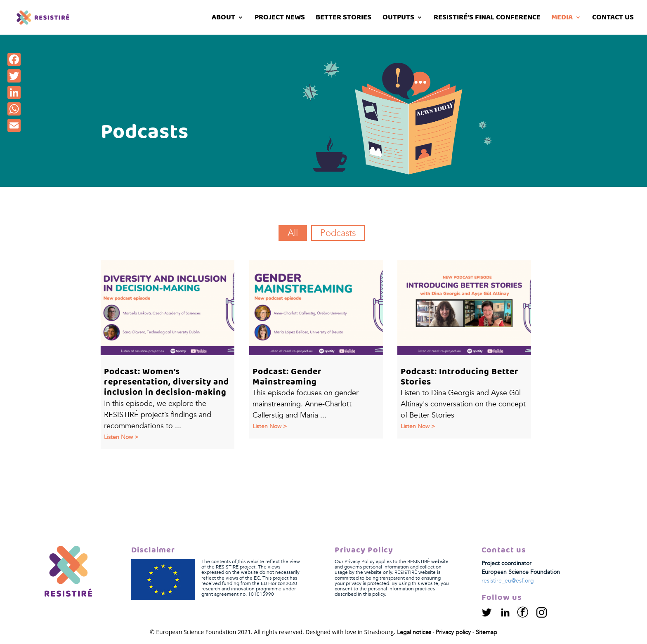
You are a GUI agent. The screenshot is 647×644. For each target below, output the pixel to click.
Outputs (398, 19)
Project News (280, 19)
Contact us (613, 19)
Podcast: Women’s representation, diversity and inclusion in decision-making (166, 382)
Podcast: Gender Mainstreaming (287, 377)
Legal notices (414, 632)
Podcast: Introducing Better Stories (459, 377)
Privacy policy (453, 632)
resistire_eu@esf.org (508, 581)
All (293, 233)
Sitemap (486, 632)
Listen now (118, 437)
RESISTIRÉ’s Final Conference (487, 19)
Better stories (344, 19)
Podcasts (338, 233)
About (223, 19)
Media (562, 19)
